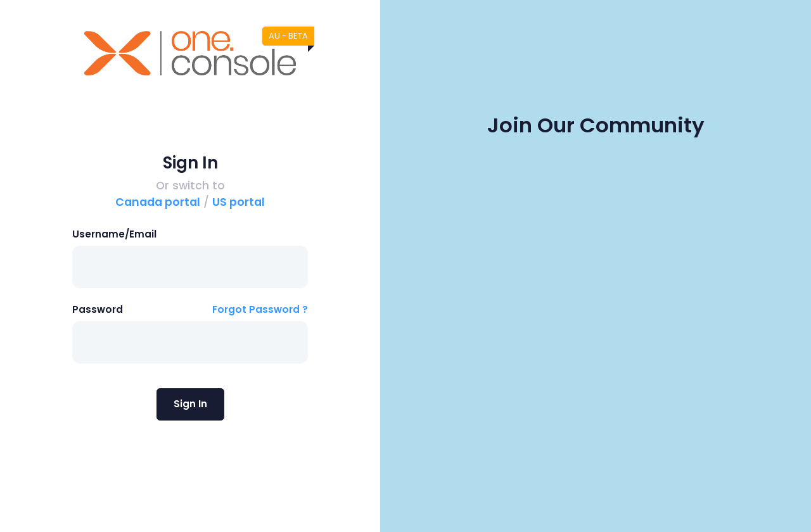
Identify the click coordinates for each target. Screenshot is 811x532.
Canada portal (158, 202)
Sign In (190, 404)
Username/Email (114, 234)
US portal (239, 202)
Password (98, 309)
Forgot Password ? (260, 309)
